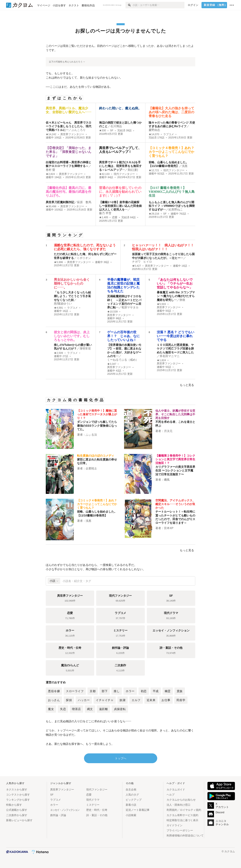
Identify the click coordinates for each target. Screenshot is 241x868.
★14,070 (154, 134)
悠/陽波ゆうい (63, 304)
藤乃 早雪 (105, 213)
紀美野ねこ (176, 209)
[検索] (129, 5)
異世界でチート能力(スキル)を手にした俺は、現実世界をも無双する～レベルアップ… (120, 166)
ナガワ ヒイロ (142, 262)
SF (112, 130)
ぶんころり (79, 130)
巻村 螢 (50, 170)
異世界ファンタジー (72, 134)
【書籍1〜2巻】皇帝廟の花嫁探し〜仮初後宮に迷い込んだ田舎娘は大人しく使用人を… (120, 206)
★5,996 (58, 262)
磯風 (167, 480)
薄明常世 (85, 349)
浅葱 (185, 166)
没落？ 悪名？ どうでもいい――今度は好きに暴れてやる (176, 336)
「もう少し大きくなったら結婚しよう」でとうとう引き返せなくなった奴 (72, 296)
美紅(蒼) (133, 170)
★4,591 (58, 308)
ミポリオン (84, 258)
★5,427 (137, 266)
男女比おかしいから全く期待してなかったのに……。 (72, 283)
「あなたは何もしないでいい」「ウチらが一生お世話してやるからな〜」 (175, 283)
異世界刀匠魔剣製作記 (60, 202)
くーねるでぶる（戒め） (123, 360)
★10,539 (112, 312)
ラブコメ (169, 134)
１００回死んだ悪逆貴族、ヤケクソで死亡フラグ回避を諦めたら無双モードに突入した (175, 349)
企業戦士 (91, 468)
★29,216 (154, 214)
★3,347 (112, 364)
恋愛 (115, 217)
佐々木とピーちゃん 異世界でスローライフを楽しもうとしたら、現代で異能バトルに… (69, 126)
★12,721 (154, 170)
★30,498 (51, 206)
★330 (103, 130)
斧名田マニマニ (170, 356)
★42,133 (104, 174)
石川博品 (116, 126)
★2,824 (50, 174)
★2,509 (58, 353)
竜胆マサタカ (130, 307)
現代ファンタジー (124, 174)
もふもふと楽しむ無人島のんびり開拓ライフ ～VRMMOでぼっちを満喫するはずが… (172, 206)
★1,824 (161, 360)
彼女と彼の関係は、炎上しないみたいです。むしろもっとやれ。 (72, 336)
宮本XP (169, 528)
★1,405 (104, 217)
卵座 (182, 300)
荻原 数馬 (84, 202)
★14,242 (51, 134)
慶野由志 (154, 130)
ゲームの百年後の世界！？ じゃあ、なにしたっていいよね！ (123, 336)
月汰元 (168, 431)
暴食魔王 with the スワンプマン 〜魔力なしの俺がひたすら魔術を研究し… (176, 296)
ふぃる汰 (91, 435)
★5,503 (161, 304)
